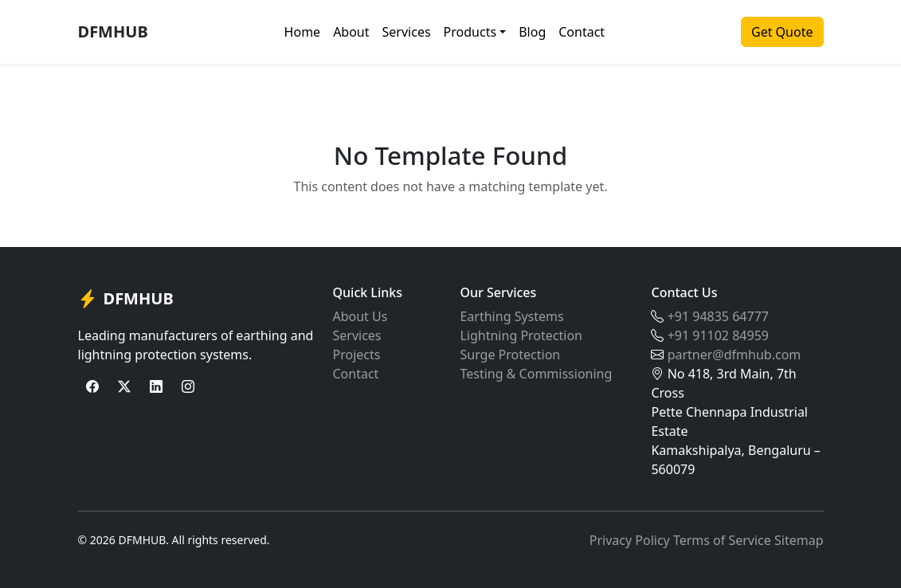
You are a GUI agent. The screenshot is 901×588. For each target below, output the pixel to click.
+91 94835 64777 (718, 316)
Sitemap (799, 540)
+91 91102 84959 (718, 335)
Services (407, 32)
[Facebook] (92, 386)
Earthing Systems (511, 316)
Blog (532, 32)
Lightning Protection (521, 335)
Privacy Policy (630, 540)
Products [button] (470, 32)
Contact (582, 32)
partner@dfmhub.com (735, 355)
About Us (360, 316)
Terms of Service (722, 540)
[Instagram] (188, 386)
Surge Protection (510, 355)
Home (303, 32)
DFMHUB (113, 31)
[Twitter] (124, 386)
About (351, 32)
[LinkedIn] (156, 386)
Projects (356, 355)
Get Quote (782, 32)
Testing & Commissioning (536, 374)
